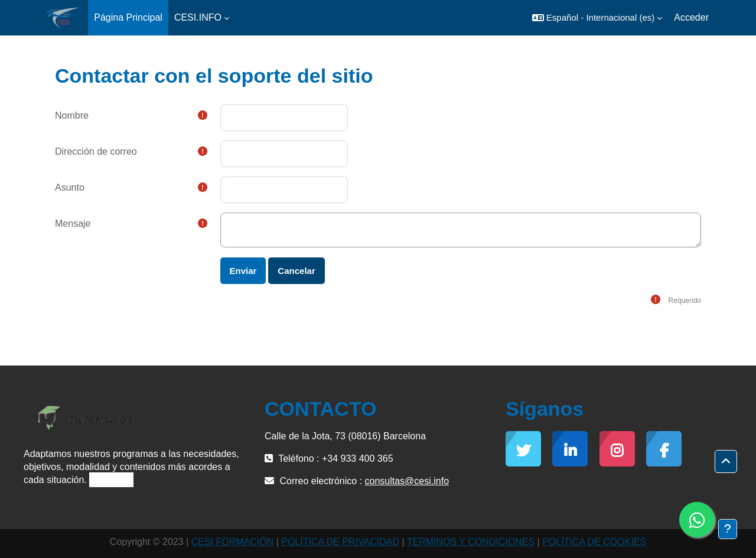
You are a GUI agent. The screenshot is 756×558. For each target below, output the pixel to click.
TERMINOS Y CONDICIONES (471, 542)
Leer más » (111, 480)
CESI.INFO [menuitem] (198, 17)
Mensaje (73, 223)
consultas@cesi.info (407, 481)
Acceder (691, 17)
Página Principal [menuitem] (128, 17)
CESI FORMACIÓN (233, 542)
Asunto (70, 187)
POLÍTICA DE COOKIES (594, 542)
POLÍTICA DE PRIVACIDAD (340, 542)
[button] (597, 18)
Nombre (72, 115)
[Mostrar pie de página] (728, 529)
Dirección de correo (96, 151)
